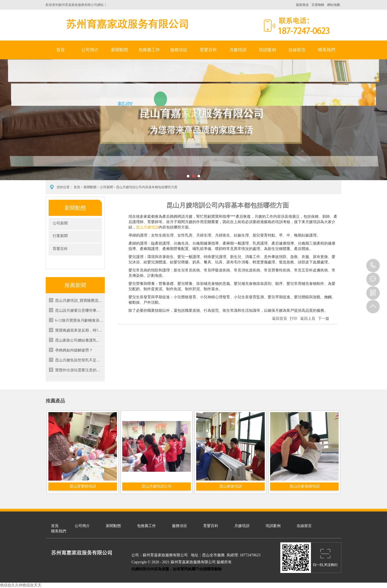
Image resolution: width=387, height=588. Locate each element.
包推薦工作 (149, 50)
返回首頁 (279, 319)
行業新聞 (60, 236)
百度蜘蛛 (318, 5)
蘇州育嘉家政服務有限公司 (126, 24)
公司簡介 (90, 50)
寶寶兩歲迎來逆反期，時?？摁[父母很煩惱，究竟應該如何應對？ (79, 330)
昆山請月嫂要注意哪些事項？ (79, 311)
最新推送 (302, 5)
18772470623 (373, 266)
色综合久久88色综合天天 (21, 585)
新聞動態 (120, 50)
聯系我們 (327, 50)
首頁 (60, 50)
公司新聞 (106, 187)
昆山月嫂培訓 (147, 227)
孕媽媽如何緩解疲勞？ (74, 350)
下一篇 (324, 319)
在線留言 (297, 50)
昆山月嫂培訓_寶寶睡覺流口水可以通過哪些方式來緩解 (79, 301)
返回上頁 (308, 319)
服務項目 (179, 50)
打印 (293, 319)
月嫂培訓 (238, 50)
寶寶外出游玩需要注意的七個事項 (79, 370)
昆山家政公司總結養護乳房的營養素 (79, 340)
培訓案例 (267, 50)
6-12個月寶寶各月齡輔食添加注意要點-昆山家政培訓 (79, 320)
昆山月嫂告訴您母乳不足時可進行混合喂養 (79, 360)
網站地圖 (334, 5)
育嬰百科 (208, 50)
